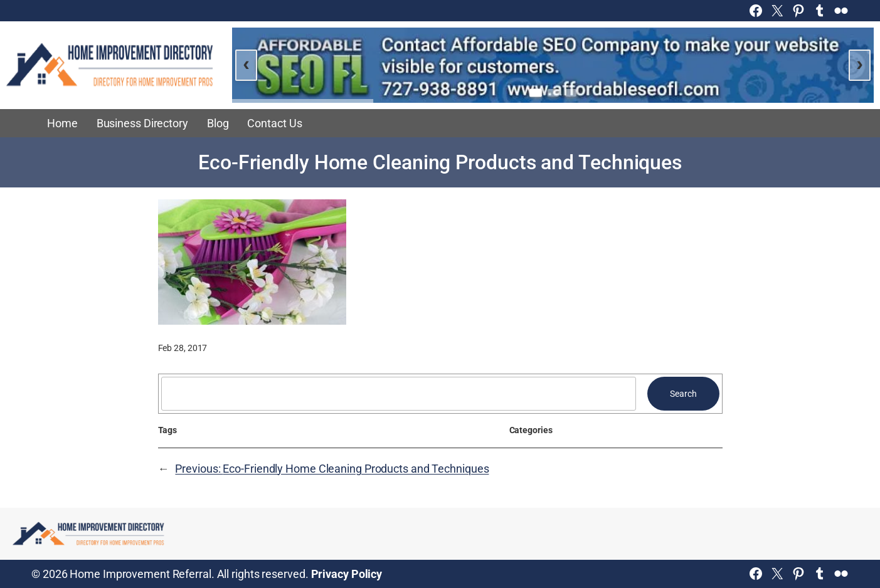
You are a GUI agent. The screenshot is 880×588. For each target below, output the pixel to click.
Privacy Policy (347, 574)
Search (683, 394)
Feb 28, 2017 (183, 348)
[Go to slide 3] (571, 93)
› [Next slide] (860, 63)
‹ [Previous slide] (246, 63)
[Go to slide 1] (536, 92)
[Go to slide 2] (553, 93)
